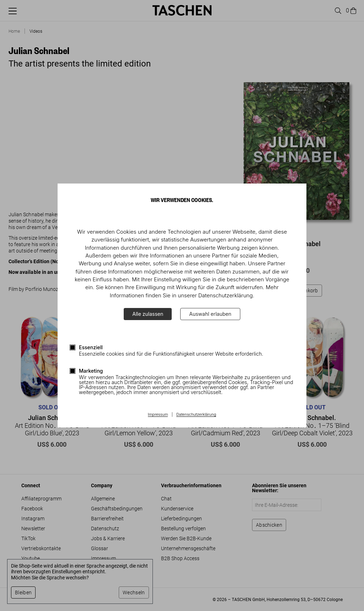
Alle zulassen (148, 314)
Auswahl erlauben (210, 314)
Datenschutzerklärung (196, 415)
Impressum (158, 415)
